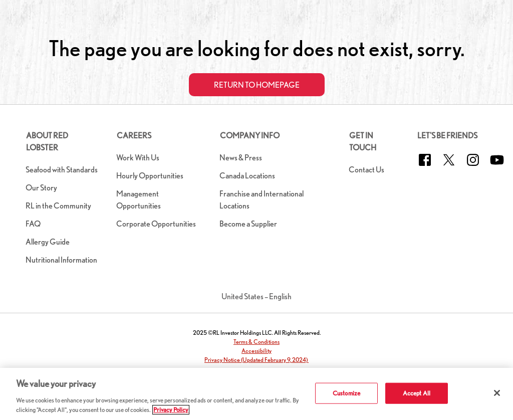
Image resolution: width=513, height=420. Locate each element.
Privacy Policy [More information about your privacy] (171, 410)
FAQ (33, 224)
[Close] (497, 393)
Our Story (41, 188)
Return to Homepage (257, 85)
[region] (256, 394)
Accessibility (256, 351)
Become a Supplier (248, 224)
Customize (346, 393)
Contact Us (366, 170)
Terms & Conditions (256, 342)
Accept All (417, 393)
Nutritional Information (61, 260)
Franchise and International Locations (262, 200)
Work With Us (138, 158)
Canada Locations (247, 176)
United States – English (256, 296)
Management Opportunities (139, 200)
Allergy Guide (48, 242)
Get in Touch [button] (363, 142)
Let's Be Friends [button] (447, 136)
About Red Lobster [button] (47, 142)
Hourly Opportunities (150, 176)
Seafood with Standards (62, 170)
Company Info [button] (250, 136)
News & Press (241, 158)
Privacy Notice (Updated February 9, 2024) (256, 360)
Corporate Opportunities (156, 224)
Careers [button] (134, 136)
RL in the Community (58, 206)
